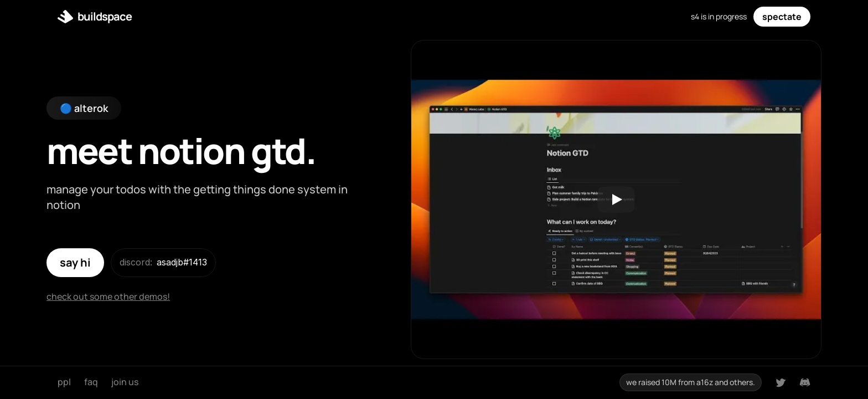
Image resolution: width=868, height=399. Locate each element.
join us (125, 382)
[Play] (616, 199)
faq (91, 382)
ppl (64, 382)
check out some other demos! (108, 296)
